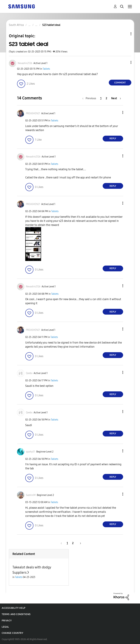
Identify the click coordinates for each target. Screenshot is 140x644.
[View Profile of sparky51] (31, 452)
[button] (125, 62)
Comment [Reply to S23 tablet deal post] (120, 83)
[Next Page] (116, 98)
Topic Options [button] (125, 34)
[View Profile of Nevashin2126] (25, 63)
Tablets (46, 69)
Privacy (7, 621)
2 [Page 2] (106, 98)
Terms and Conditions (16, 614)
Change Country (12, 633)
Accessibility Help (14, 608)
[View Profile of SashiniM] (31, 495)
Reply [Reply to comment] (113, 138)
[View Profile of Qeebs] (29, 373)
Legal (5, 627)
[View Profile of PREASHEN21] (33, 113)
